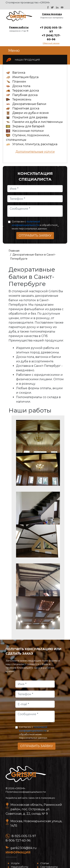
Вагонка (19, 73)
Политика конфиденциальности (26, 792)
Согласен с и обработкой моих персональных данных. (35, 225)
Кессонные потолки (28, 131)
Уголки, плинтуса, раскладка (35, 144)
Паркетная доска (26, 108)
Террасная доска (26, 90)
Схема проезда (52, 14)
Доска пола (21, 86)
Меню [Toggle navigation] (14, 51)
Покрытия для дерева (30, 117)
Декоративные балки (29, 104)
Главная (14, 251)
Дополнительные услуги (35, 152)
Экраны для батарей (28, 126)
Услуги (15, 863)
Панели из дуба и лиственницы (38, 122)
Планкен (19, 82)
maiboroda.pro (48, 798)
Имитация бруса (25, 77)
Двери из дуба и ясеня (31, 113)
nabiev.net (33, 798)
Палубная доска (25, 95)
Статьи (45, 863)
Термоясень (22, 99)
